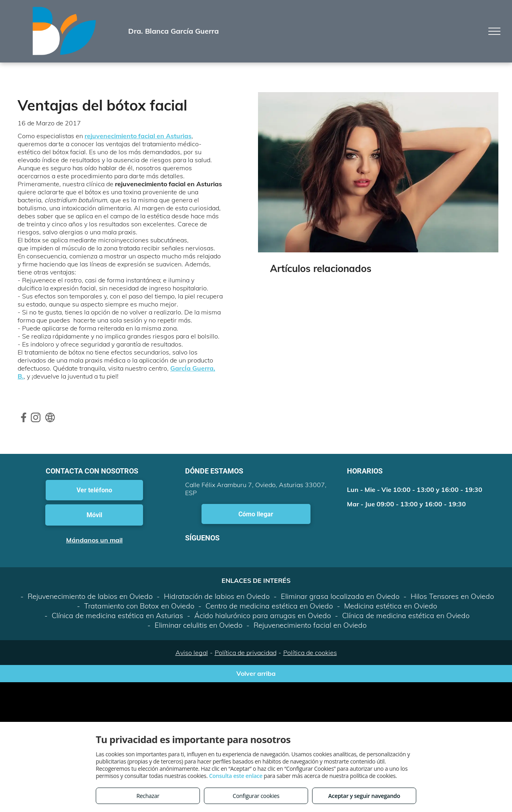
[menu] (494, 31)
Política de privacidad (246, 653)
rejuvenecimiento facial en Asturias (138, 136)
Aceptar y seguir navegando (364, 796)
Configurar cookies (256, 796)
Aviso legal (192, 653)
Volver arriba (256, 673)
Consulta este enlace (236, 776)
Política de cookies (310, 653)
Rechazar (148, 796)
